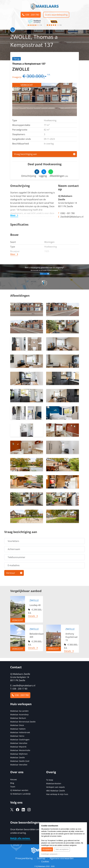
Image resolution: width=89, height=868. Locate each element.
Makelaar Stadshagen (20, 740)
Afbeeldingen (59, 176)
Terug (16, 59)
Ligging (43, 176)
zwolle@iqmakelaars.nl (24, 686)
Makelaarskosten (54, 783)
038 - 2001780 (31, 15)
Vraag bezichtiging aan (25, 154)
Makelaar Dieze (17, 725)
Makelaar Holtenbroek (20, 732)
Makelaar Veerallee (19, 743)
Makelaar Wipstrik (18, 747)
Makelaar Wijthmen (19, 754)
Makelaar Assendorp (19, 714)
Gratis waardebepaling (56, 15)
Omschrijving (29, 176)
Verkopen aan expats (55, 787)
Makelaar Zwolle (17, 757)
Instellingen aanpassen (50, 854)
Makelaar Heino (17, 736)
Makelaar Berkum (18, 718)
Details (32, 616)
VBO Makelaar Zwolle (56, 791)
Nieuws (14, 779)
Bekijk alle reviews (20, 838)
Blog (12, 783)
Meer (13, 215)
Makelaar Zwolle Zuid (20, 761)
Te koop (50, 780)
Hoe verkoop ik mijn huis (57, 794)
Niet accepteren (62, 849)
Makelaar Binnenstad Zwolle (23, 722)
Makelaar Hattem (18, 729)
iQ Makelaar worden (19, 790)
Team (13, 787)
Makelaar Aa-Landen (19, 711)
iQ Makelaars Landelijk (20, 794)
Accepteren (47, 849)
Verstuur (11, 573)
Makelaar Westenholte (20, 750)
